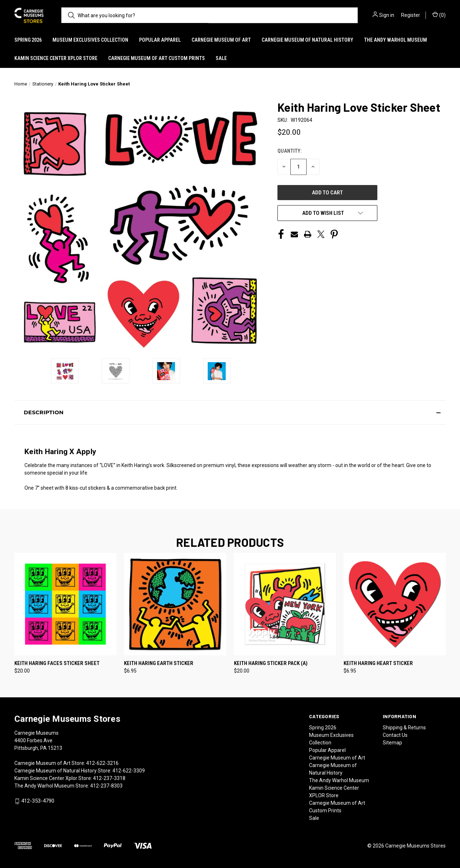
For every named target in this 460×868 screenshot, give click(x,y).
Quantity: (289, 151)
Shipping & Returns (404, 728)
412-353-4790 (38, 801)
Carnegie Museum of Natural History (307, 40)
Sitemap (392, 743)
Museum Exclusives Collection (90, 40)
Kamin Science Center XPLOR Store (56, 58)
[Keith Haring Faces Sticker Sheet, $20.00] (65, 604)
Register (411, 15)
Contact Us (395, 735)
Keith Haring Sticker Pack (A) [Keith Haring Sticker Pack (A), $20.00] (271, 663)
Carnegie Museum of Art (221, 40)
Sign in (387, 15)
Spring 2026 (28, 40)
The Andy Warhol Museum (395, 40)
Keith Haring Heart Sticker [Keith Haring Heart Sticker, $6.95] (378, 663)
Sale (221, 58)
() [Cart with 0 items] (439, 15)
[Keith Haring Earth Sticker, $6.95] (175, 604)
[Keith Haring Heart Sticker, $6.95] (395, 604)
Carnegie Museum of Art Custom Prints (157, 58)
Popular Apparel (160, 40)
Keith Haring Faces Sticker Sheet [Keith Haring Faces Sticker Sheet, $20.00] (57, 663)
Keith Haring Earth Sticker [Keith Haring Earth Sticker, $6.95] (159, 663)
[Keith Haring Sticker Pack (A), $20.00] (285, 604)
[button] (230, 412)
